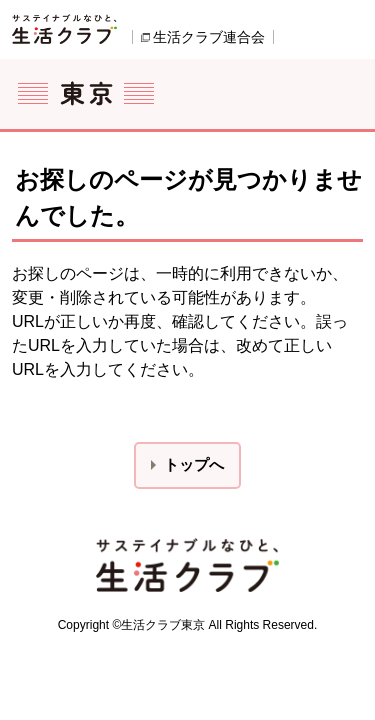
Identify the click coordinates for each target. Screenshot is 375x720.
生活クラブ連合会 (209, 37)
